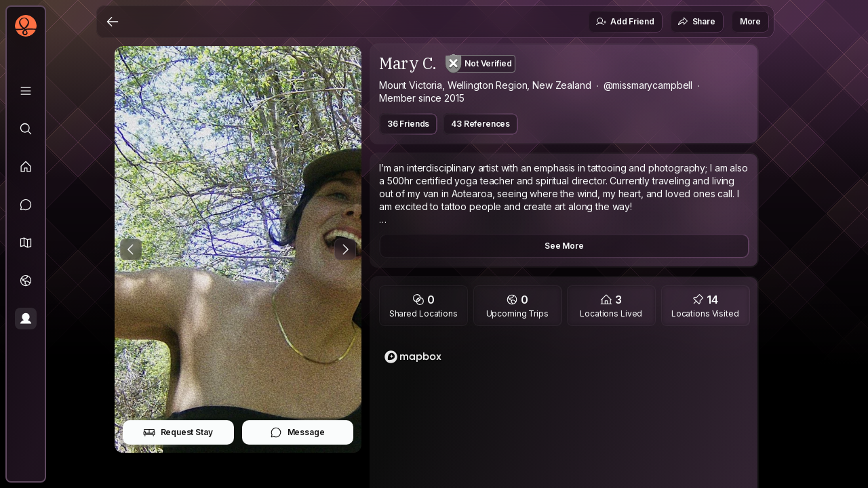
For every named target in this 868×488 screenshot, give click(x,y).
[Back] (113, 22)
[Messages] (26, 205)
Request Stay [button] (178, 432)
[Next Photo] (345, 249)
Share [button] (696, 22)
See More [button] (564, 246)
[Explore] (26, 129)
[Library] (26, 91)
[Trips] (26, 281)
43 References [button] (480, 124)
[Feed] (26, 167)
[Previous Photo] (131, 249)
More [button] (750, 21)
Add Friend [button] (625, 22)
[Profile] (26, 319)
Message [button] (297, 432)
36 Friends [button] (408, 124)
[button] (26, 243)
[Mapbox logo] (413, 357)
